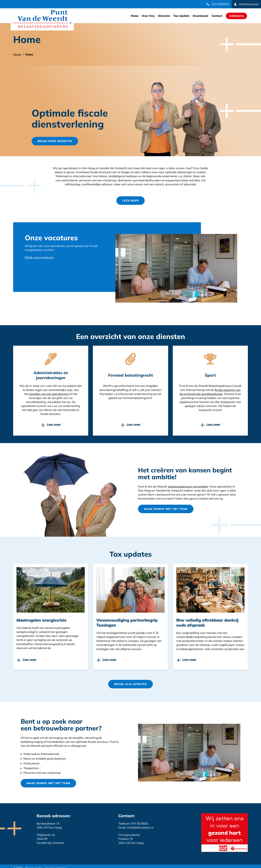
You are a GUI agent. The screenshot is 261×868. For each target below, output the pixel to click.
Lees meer (130, 200)
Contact (217, 16)
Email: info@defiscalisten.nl (136, 827)
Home (135, 16)
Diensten (164, 16)
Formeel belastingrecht (130, 375)
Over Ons (148, 16)
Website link (42, 19)
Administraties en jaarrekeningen (51, 375)
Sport (210, 375)
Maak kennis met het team (166, 509)
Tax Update (181, 16)
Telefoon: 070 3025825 (133, 823)
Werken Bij (236, 16)
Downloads (201, 16)
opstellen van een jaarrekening (49, 394)
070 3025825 (220, 4)
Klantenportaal (249, 4)
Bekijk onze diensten (55, 141)
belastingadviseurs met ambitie (188, 486)
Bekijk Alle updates (130, 684)
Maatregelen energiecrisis (41, 620)
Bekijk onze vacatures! (39, 257)
